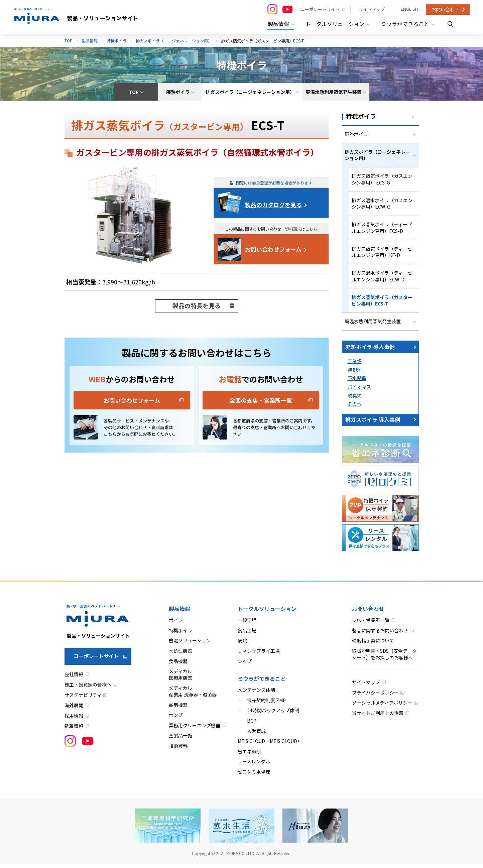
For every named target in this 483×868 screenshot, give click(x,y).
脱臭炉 (355, 399)
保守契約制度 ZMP (266, 704)
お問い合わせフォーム (273, 248)
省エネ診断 (249, 755)
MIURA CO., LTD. (241, 857)
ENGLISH (409, 9)
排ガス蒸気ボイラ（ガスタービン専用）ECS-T (382, 304)
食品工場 (247, 634)
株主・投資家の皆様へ (88, 689)
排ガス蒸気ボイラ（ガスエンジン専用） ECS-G (382, 180)
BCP (252, 725)
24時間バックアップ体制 (273, 715)
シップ (245, 665)
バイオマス (359, 391)
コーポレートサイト (319, 9)
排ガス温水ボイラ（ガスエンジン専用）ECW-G (382, 205)
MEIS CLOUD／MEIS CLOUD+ (269, 745)
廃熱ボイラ (356, 133)
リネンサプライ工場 (259, 655)
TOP (69, 39)
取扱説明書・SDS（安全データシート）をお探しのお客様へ (384, 658)
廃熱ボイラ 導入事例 (370, 351)
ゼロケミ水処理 (254, 776)
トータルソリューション (267, 613)
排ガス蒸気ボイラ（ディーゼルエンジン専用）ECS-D (382, 229)
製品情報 (90, 39)
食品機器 (178, 665)
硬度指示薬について (373, 645)
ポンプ (176, 719)
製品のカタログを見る (273, 204)
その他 (355, 408)
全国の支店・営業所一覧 (261, 399)
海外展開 (74, 710)
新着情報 (74, 730)
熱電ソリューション (190, 645)
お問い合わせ (445, 9)
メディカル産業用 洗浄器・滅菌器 (193, 696)
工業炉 (355, 365)
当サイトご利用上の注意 (378, 717)
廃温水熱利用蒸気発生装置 (373, 325)
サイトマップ (371, 9)
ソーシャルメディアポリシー (382, 707)
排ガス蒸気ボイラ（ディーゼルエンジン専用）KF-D (382, 254)
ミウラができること (262, 683)
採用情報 (74, 720)
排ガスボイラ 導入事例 (373, 423)
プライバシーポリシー (375, 697)
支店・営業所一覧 (371, 624)
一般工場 (247, 624)
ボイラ (176, 624)
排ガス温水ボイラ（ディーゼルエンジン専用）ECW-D (382, 279)
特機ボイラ (117, 39)
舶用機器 (178, 709)
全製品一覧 (180, 740)
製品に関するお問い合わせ (380, 634)
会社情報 (74, 678)
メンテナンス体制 (256, 694)
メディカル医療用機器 (180, 679)
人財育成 (256, 735)
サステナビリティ (83, 699)
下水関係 (357, 382)
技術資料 (178, 750)
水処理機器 (180, 655)
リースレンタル (254, 766)
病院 (242, 645)
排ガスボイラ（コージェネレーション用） (174, 39)
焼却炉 (355, 374)
